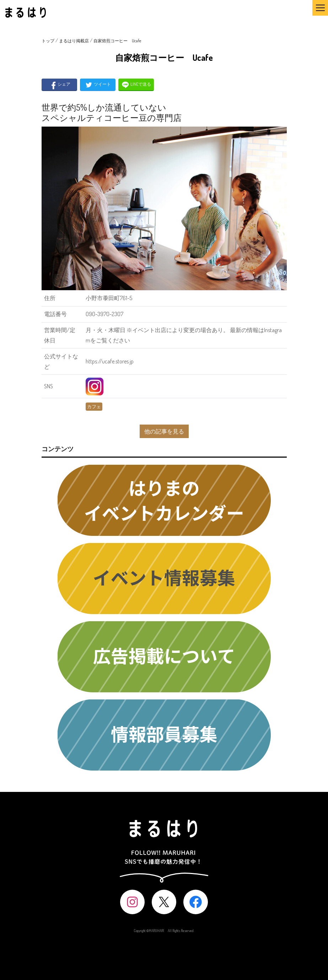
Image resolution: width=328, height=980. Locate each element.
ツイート (98, 85)
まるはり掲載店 (74, 41)
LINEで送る (136, 85)
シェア (59, 85)
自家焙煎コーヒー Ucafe (117, 41)
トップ (48, 41)
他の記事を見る (164, 431)
